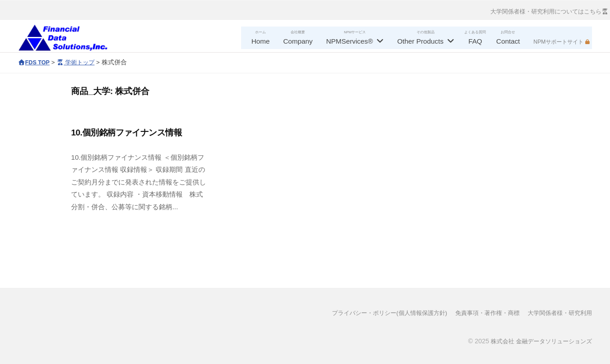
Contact (508, 41)
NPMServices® (350, 41)
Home (261, 41)
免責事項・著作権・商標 (480, 313)
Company (298, 41)
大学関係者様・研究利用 (557, 313)
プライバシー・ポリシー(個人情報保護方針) (375, 313)
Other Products (420, 41)
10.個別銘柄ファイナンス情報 (126, 133)
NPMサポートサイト (558, 42)
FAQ (475, 41)
